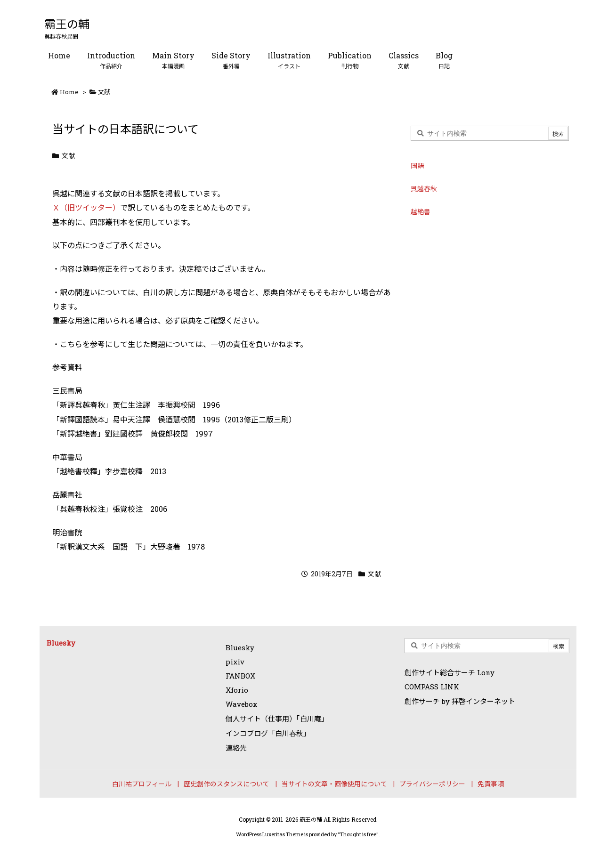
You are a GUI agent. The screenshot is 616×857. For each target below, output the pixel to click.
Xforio (237, 690)
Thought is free (358, 834)
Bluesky (61, 643)
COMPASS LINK (432, 687)
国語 (417, 166)
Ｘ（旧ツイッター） (86, 207)
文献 (104, 92)
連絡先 (236, 748)
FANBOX (240, 676)
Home (69, 92)
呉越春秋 (424, 189)
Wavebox (241, 704)
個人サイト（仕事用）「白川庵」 (277, 719)
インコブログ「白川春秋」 (268, 733)
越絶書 (421, 212)
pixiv (235, 662)
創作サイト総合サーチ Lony (450, 672)
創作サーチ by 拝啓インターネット (460, 701)
